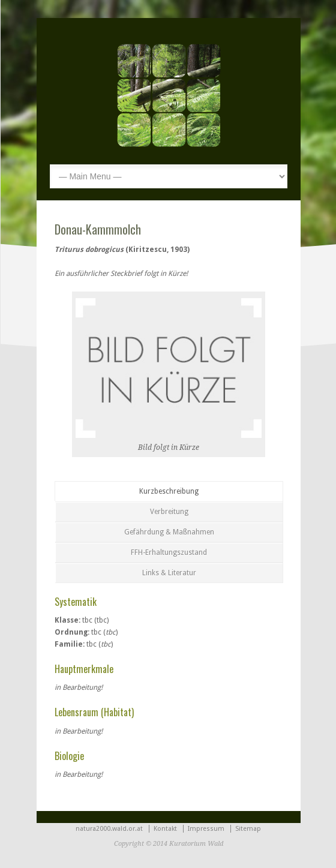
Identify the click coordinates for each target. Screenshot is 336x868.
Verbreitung (169, 512)
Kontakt (165, 829)
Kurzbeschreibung (169, 491)
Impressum (206, 829)
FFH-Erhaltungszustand (169, 552)
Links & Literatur (169, 573)
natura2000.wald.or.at (109, 829)
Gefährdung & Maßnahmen (169, 532)
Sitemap (248, 829)
